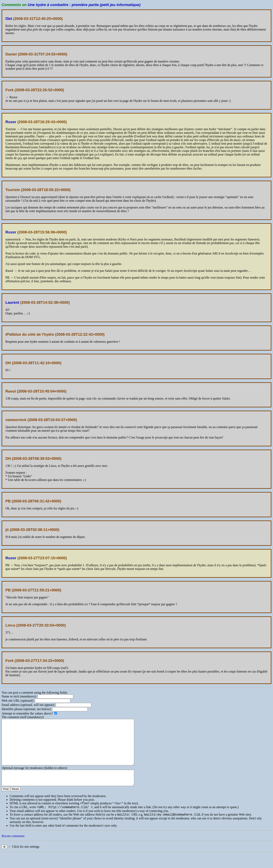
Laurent (12, 302)
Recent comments (13, 850)
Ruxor (11, 122)
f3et (9, 19)
